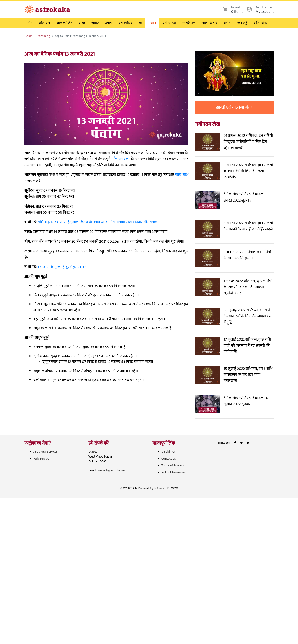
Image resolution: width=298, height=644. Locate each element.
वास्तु (82, 23)
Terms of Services (173, 465)
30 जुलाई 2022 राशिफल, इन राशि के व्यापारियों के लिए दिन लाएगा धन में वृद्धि (247, 316)
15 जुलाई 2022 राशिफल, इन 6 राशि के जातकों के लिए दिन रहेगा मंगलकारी (248, 375)
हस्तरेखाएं (189, 23)
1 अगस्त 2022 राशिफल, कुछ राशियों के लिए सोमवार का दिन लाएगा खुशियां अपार (248, 287)
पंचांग (152, 23)
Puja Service (41, 459)
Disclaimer (168, 452)
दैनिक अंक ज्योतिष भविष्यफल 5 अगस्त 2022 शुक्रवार (245, 197)
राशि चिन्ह (260, 23)
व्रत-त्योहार (125, 23)
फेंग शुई (242, 23)
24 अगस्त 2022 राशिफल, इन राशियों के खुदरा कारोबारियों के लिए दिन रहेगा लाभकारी (248, 142)
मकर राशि (182, 175)
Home (29, 36)
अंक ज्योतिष (64, 23)
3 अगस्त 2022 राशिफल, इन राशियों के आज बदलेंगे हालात (247, 255)
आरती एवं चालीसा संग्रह (234, 108)
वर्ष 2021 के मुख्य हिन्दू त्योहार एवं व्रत (62, 267)
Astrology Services (45, 452)
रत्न (140, 23)
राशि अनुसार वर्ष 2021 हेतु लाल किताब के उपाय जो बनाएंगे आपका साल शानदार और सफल (98, 222)
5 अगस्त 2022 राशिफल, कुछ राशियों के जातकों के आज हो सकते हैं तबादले (248, 226)
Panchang (44, 36)
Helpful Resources (173, 472)
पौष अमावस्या (121, 159)
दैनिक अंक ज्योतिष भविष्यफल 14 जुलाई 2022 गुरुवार (246, 401)
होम (30, 23)
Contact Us (169, 459)
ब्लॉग (227, 23)
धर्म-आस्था (169, 23)
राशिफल (44, 23)
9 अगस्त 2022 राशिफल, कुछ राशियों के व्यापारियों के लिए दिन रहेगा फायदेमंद (248, 171)
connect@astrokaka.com (114, 470)
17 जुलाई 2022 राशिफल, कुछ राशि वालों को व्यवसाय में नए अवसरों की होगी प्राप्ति (247, 346)
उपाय (109, 23)
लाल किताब (209, 23)
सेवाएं (95, 23)
